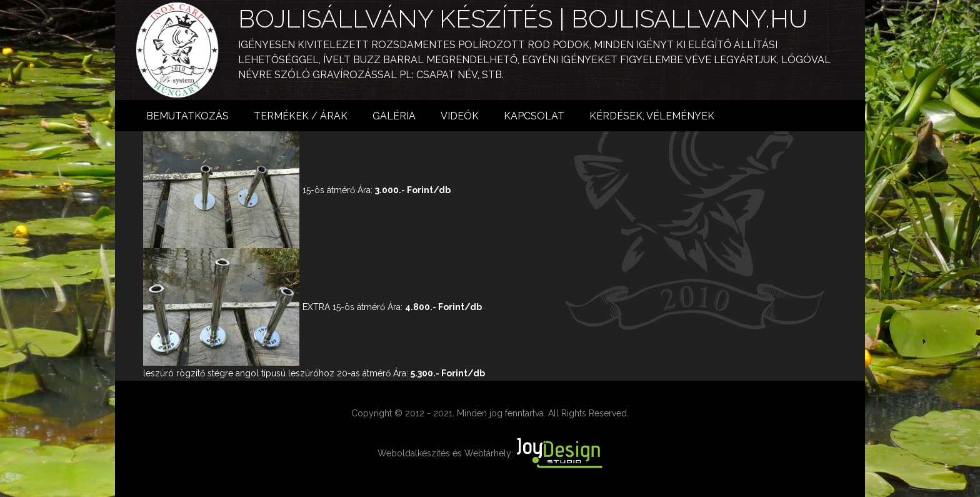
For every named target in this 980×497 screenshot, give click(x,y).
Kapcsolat (534, 116)
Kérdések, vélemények (652, 116)
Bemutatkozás (187, 116)
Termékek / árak (301, 116)
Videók (460, 116)
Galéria (394, 116)
